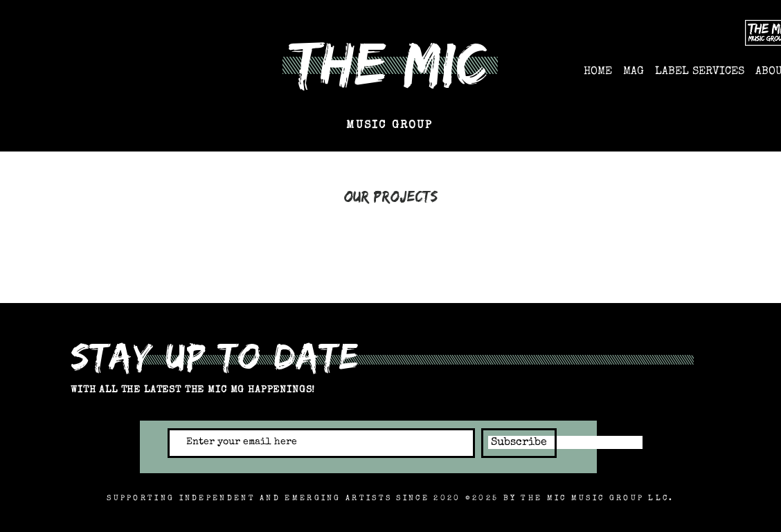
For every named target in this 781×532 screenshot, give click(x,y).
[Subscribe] (519, 443)
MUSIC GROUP (389, 126)
